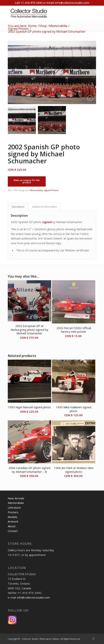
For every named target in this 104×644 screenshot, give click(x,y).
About (12, 526)
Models (13, 517)
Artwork (13, 521)
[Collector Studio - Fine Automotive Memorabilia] (43, 13)
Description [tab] (18, 207)
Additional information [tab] (45, 207)
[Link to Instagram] (93, 639)
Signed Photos (51, 190)
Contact (13, 531)
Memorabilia (36, 190)
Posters (13, 512)
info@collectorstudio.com (72, 3)
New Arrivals (16, 498)
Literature (14, 507)
